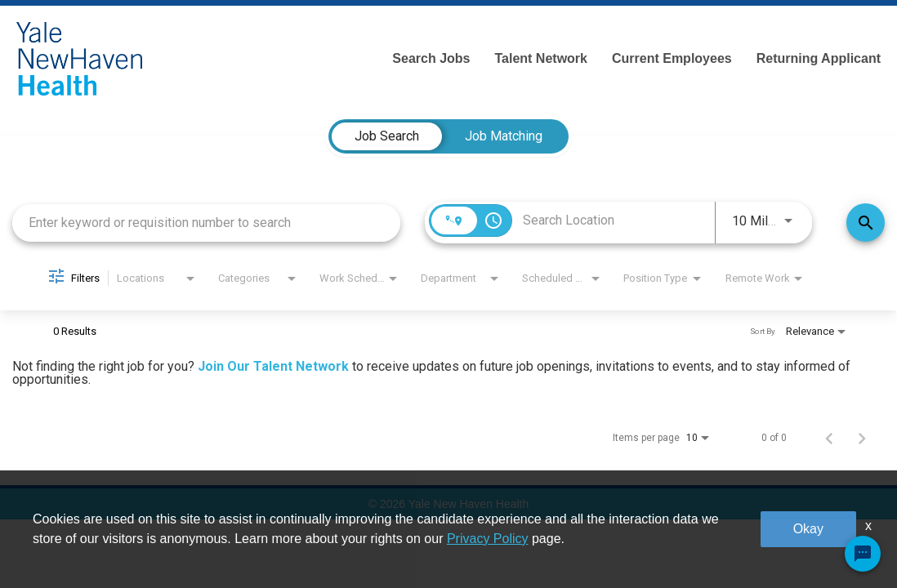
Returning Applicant (819, 58)
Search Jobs (431, 58)
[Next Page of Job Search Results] (862, 438)
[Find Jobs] (866, 223)
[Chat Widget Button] (863, 554)
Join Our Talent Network (273, 366)
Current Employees (672, 58)
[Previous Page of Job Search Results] (829, 438)
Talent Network (541, 58)
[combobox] (206, 223)
